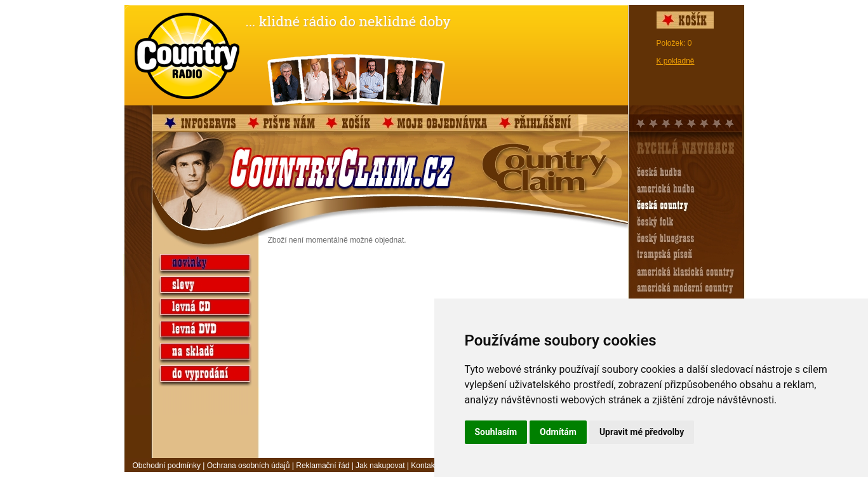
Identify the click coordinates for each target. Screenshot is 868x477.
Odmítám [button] (558, 432)
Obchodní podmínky (167, 466)
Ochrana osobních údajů (249, 466)
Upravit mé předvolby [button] (642, 432)
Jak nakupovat (380, 466)
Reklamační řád (323, 466)
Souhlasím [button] (496, 432)
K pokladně (676, 61)
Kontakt (424, 466)
